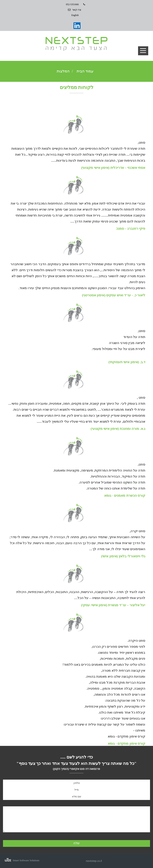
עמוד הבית (85, 71)
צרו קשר (77, 10)
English (75, 15)
